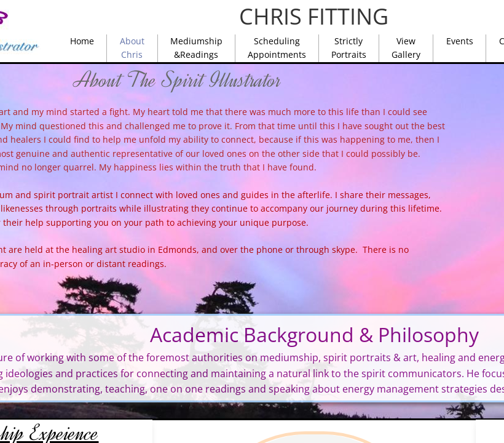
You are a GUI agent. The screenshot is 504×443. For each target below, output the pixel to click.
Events (460, 41)
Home (82, 41)
